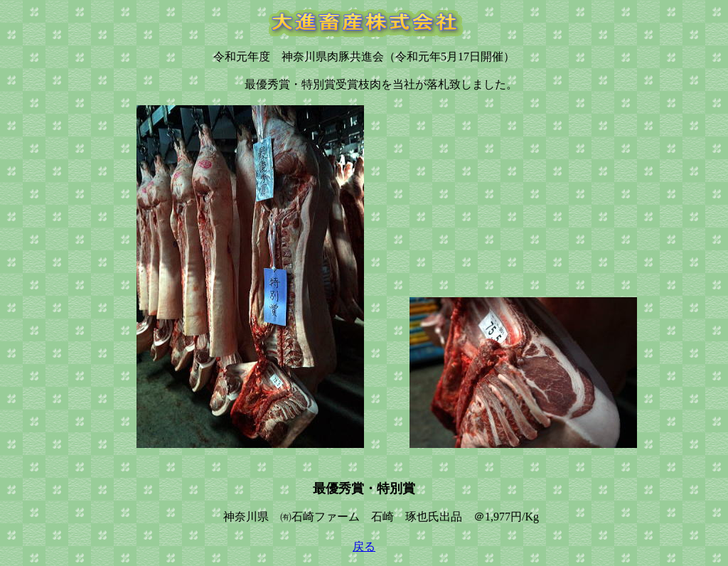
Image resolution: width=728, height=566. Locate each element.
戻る (364, 546)
